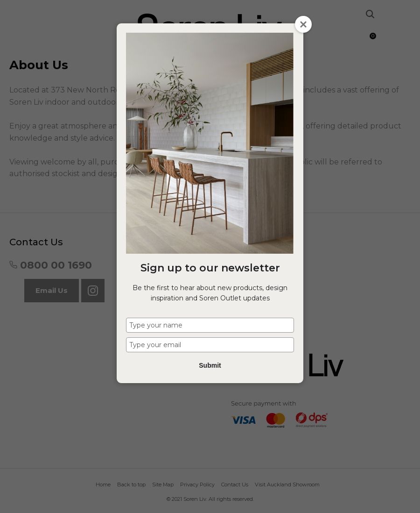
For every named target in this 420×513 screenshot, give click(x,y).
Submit (210, 365)
